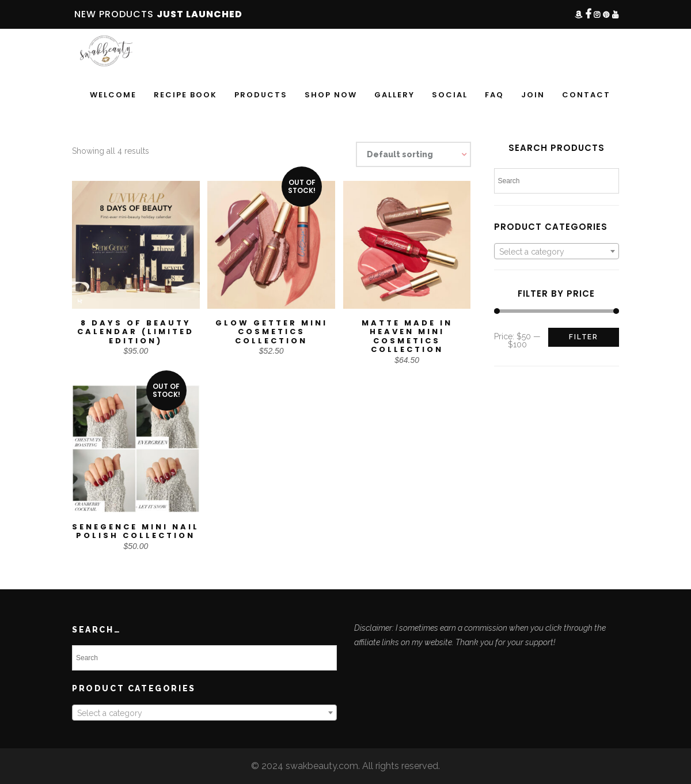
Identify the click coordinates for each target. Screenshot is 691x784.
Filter (584, 337)
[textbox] (557, 252)
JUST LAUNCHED (200, 14)
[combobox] (557, 251)
